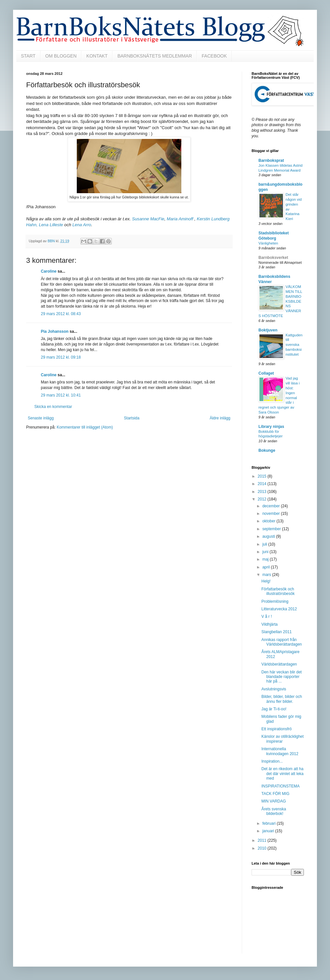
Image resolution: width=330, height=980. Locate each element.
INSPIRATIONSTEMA (280, 786)
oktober (269, 521)
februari (270, 823)
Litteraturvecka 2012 (279, 609)
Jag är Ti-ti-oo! (274, 709)
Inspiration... (272, 761)
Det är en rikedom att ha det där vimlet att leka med (282, 774)
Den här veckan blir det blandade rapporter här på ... (281, 677)
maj (266, 559)
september (272, 529)
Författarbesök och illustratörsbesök (278, 591)
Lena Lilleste (51, 225)
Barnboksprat (271, 161)
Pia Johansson (55, 331)
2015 (263, 476)
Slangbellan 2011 (277, 632)
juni (266, 552)
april (267, 567)
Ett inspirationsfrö (277, 729)
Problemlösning (275, 601)
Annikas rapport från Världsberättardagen (282, 642)
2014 (263, 484)
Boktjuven (268, 330)
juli (265, 544)
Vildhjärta (270, 624)
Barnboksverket (273, 258)
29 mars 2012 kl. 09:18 (61, 357)
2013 (263, 492)
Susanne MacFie (148, 219)
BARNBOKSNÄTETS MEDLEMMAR (155, 56)
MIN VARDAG (274, 801)
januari (269, 831)
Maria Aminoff (181, 219)
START (28, 56)
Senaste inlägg (41, 418)
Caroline (49, 271)
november (272, 514)
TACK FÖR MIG (275, 794)
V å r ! (267, 617)
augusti (269, 536)
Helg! (266, 581)
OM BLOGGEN (61, 56)
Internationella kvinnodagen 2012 (280, 751)
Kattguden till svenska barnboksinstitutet (294, 345)
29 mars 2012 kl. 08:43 (61, 314)
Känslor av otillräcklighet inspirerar (282, 739)
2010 (263, 848)
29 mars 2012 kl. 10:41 (61, 395)
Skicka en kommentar (53, 407)
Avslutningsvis (274, 689)
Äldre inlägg (220, 418)
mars (267, 575)
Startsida (132, 418)
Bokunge (267, 450)
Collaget (266, 373)
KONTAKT (97, 56)
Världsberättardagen (279, 664)
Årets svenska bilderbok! (274, 811)
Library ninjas (271, 427)
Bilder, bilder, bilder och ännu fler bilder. (282, 699)
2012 (263, 499)
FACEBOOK (214, 56)
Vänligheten (268, 243)
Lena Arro (82, 225)
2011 (263, 840)
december (272, 506)
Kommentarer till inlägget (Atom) (85, 427)
